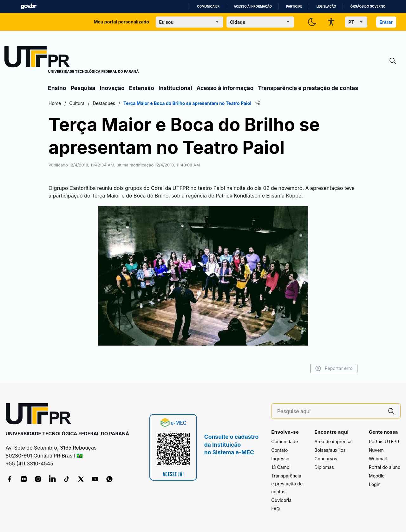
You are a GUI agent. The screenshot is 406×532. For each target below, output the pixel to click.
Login (375, 484)
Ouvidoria (281, 500)
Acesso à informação (253, 6)
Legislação (326, 6)
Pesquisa (83, 88)
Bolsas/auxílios (330, 450)
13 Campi (281, 467)
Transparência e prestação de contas (308, 88)
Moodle (377, 476)
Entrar (386, 22)
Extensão (142, 88)
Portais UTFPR (384, 441)
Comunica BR (208, 6)
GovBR (29, 6)
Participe (294, 6)
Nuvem (376, 450)
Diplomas (324, 467)
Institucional (175, 88)
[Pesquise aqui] (330, 411)
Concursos (326, 459)
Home (55, 103)
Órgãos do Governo (368, 6)
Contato (279, 450)
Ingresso (280, 459)
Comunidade (285, 441)
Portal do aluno (385, 467)
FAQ (275, 509)
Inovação (112, 88)
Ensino (57, 88)
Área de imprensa (333, 441)
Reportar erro (334, 368)
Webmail (378, 459)
